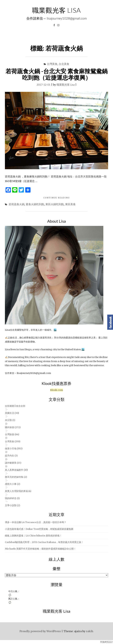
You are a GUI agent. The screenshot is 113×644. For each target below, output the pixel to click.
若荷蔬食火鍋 (17, 204)
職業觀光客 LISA (56, 10)
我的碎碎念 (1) (12, 498)
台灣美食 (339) (13, 441)
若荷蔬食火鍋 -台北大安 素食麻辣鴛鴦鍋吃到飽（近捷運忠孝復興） (57, 74)
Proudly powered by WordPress (40, 631)
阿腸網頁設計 (107, 642)
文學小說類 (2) (13, 505)
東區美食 (70, 204)
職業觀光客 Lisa (66, 85)
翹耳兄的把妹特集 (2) (16, 477)
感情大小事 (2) (13, 484)
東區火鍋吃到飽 (55, 204)
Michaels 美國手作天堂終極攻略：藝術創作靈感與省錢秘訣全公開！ (40, 549)
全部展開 (10, 406)
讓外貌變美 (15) (13, 463)
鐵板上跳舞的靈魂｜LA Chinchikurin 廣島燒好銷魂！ (33, 536)
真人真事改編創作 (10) (16, 470)
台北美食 (64, 64)
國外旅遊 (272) (13, 427)
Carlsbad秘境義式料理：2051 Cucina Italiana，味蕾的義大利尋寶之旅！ (44, 542)
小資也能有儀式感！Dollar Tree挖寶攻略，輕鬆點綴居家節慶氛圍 (39, 529)
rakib (89, 631)
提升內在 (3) (11, 456)
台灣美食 (52, 64)
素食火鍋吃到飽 (35, 204)
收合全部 (21, 406)
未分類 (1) (10, 420)
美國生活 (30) (12, 413)
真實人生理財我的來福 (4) (18, 491)
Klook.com (57, 390)
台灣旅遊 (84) (12, 434)
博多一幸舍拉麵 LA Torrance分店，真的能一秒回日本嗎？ (36, 522)
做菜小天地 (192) (14, 448)
